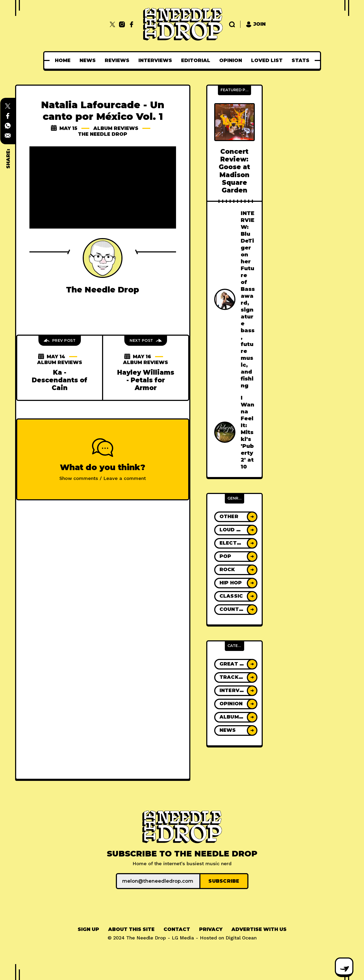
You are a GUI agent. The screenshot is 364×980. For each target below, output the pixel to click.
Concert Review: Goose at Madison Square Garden (234, 171)
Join (256, 24)
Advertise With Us (259, 929)
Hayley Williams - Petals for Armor (146, 380)
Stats (301, 60)
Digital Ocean (241, 938)
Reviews (117, 60)
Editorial (196, 60)
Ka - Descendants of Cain (60, 380)
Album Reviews (116, 128)
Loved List (267, 60)
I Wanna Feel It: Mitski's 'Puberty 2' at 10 (247, 432)
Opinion (231, 60)
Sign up (88, 929)
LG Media (183, 938)
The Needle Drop (103, 134)
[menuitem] (63, 60)
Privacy (211, 929)
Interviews (155, 60)
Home (63, 60)
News (88, 60)
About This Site (131, 929)
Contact (177, 929)
